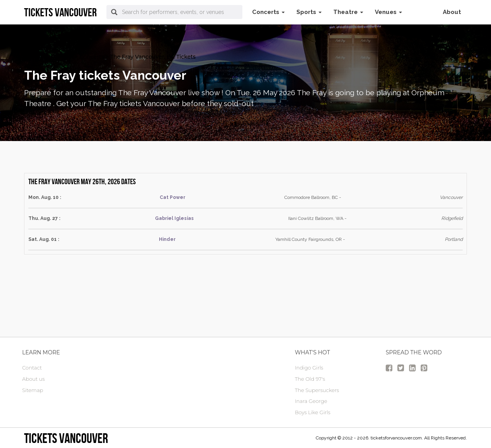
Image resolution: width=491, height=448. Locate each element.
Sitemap (33, 390)
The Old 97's (310, 379)
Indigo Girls (309, 368)
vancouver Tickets (49, 57)
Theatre (348, 12)
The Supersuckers (317, 390)
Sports (309, 12)
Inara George (311, 401)
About (452, 12)
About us (33, 379)
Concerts (268, 12)
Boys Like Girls (313, 412)
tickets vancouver (66, 438)
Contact (32, 368)
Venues (388, 12)
